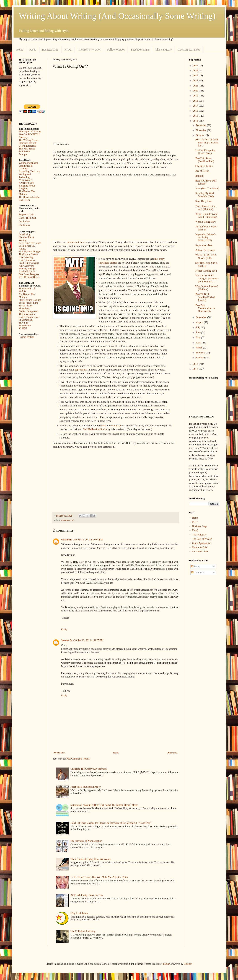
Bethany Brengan (28, 269)
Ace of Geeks (202, 171)
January (200, 358)
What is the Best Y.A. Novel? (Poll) (206, 257)
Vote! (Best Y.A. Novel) (207, 189)
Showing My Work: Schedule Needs (205, 195)
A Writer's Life (68, 520)
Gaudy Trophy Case (29, 317)
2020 (196, 91)
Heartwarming (26, 257)
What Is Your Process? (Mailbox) (207, 288)
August (200, 322)
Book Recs (24, 200)
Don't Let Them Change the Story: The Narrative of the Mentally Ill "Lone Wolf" (111, 823)
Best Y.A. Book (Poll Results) (206, 182)
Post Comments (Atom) (78, 759)
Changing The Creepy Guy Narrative (89, 769)
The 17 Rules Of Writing (83, 931)
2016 (196, 111)
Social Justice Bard (28, 303)
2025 (196, 66)
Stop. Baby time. (204, 201)
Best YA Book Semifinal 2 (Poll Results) (205, 297)
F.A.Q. (68, 50)
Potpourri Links (27, 215)
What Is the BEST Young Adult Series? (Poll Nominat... (207, 279)
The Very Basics (27, 149)
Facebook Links (140, 50)
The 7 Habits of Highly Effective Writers (91, 859)
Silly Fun (24, 323)
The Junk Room (27, 314)
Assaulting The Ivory (29, 171)
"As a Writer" (26, 180)
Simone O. (67, 640)
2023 (196, 76)
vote (104, 425)
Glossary (23, 137)
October (200, 135)
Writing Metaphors (28, 163)
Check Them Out (27, 218)
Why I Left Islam (79, 913)
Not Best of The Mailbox (27, 296)
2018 (196, 101)
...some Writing (27, 337)
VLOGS (23, 328)
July (198, 328)
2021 (196, 86)
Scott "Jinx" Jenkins (29, 263)
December (201, 125)
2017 (196, 106)
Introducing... (26, 234)
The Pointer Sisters (28, 254)
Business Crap (50, 50)
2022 (196, 81)
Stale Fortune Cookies (30, 300)
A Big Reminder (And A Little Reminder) (206, 216)
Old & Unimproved (29, 311)
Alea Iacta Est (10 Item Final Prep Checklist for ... (207, 143)
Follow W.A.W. (116, 50)
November (202, 130)
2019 (196, 96)
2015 (196, 116)
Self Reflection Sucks (95, 429)
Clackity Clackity (204, 166)
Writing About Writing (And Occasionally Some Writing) (117, 16)
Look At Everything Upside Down (205, 152)
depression (81, 370)
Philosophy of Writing (30, 132)
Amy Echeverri (27, 266)
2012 (196, 369)
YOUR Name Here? (29, 277)
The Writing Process (29, 140)
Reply (64, 630)
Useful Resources (28, 146)
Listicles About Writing (26, 239)
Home (20, 50)
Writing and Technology (25, 176)
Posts (195, 567)
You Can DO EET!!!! (30, 134)
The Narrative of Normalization (86, 841)
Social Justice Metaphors (26, 307)
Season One (25, 326)
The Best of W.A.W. (90, 50)
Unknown (66, 540)
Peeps (33, 50)
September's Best (204, 245)
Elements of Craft (28, 143)
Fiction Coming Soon (206, 271)
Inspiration (24, 221)
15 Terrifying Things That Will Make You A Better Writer (99, 877)
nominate (116, 425)
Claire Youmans (27, 260)
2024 (196, 71)
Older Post (172, 753)
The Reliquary (164, 50)
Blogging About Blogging (27, 187)
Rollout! (199, 176)
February (201, 353)
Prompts (23, 154)
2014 (196, 121)
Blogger (188, 964)
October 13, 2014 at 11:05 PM (88, 640)
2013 (196, 364)
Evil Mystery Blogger (30, 252)
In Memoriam (26, 320)
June (199, 333)
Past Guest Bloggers (29, 274)
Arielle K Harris (27, 271)
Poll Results (25, 152)
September (202, 317)
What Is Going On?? (205, 222)
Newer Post (59, 753)
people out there (76, 242)
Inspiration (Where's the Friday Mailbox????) (205, 237)
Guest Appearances (189, 50)
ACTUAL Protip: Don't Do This (87, 895)
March (200, 348)
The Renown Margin (29, 197)
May (199, 337)
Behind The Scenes (205, 250)
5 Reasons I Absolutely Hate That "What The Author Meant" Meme (104, 805)
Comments (198, 573)
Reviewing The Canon (30, 243)
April (199, 343)
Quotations (24, 225)
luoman (166, 964)
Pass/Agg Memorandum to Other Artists (205, 308)
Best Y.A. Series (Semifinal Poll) (205, 160)
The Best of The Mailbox (27, 193)
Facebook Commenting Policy (86, 787)
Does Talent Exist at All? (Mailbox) (205, 208)
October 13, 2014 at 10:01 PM (88, 540)
